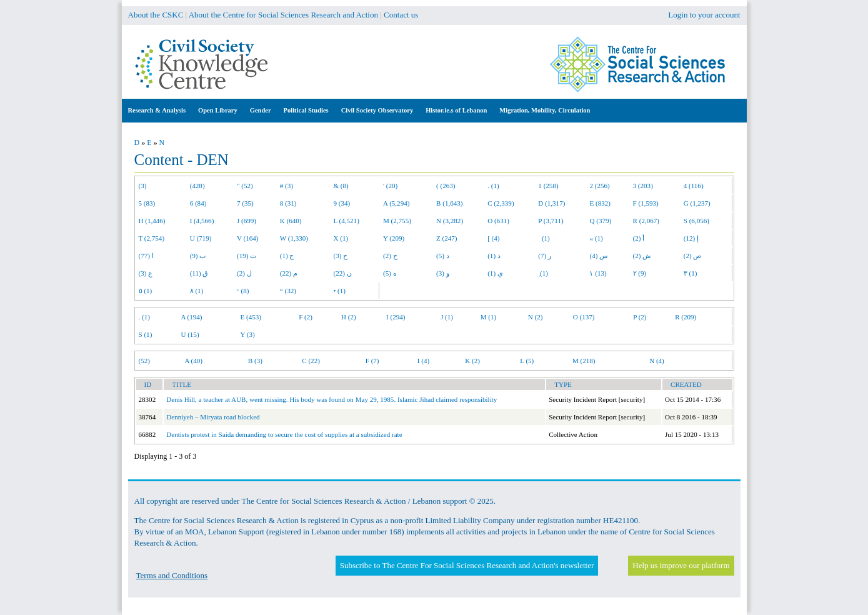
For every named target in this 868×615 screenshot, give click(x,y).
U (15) (190, 334)
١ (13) (598, 273)
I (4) (423, 361)
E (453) (251, 317)
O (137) (584, 317)
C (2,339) (501, 203)
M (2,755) (397, 221)
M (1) (489, 317)
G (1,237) (697, 203)
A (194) (191, 317)
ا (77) (146, 256)
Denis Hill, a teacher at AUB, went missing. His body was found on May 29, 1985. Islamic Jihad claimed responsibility (332, 399)
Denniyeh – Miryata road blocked (213, 417)
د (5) (443, 256)
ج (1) (287, 256)
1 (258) (548, 186)
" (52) (245, 186)
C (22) (311, 361)
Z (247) (447, 238)
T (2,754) (152, 238)
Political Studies (306, 110)
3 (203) (643, 186)
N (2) (536, 317)
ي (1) (495, 273)
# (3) (287, 186)
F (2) (306, 317)
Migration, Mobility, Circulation (545, 110)
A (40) (193, 361)
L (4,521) (346, 221)
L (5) (527, 361)
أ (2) (639, 238)
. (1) (493, 186)
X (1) (341, 238)
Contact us (401, 15)
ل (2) (244, 273)
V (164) (248, 238)
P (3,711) (551, 221)
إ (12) (691, 238)
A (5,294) (396, 203)
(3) (143, 186)
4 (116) (694, 186)
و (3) (443, 273)
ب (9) (198, 256)
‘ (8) (243, 291)
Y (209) (394, 238)
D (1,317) (551, 203)
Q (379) (600, 221)
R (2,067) (646, 221)
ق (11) (199, 273)
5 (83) (147, 203)
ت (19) (247, 256)
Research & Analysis (157, 110)
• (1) (339, 291)
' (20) (390, 186)
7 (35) (245, 203)
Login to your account (704, 15)
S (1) (146, 334)
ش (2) (642, 256)
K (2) (472, 361)
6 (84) (198, 203)
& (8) (341, 186)
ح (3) (340, 256)
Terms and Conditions (172, 575)
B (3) (255, 361)
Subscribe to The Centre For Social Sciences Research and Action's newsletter (467, 565)
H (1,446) (152, 221)
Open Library (218, 110)
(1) (544, 238)
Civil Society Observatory (377, 110)
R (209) (686, 317)
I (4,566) (202, 221)
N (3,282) (450, 221)
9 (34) (342, 203)
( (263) (446, 186)
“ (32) (288, 291)
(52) (144, 361)
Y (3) (247, 334)
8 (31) (288, 203)
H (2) (349, 317)
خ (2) (390, 256)
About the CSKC (156, 15)
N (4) (657, 361)
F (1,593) (646, 203)
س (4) (598, 256)
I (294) (396, 317)
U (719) (201, 238)
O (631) (498, 221)
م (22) (289, 273)
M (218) (584, 361)
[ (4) (493, 238)
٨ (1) (197, 291)
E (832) (600, 203)
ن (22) (342, 273)
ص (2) (693, 256)
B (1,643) (449, 203)
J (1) (447, 317)
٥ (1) (146, 291)
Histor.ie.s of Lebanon (456, 110)
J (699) (247, 221)
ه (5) (390, 273)
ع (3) (146, 273)
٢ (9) (640, 273)
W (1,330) (294, 238)
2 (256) (599, 186)
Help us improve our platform (681, 565)
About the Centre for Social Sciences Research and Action (283, 15)
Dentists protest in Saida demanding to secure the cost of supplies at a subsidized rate (284, 434)
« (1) (596, 238)
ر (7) (545, 256)
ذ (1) (494, 256)
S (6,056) (696, 221)
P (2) (640, 317)
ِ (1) (543, 273)
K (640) (291, 221)
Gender (261, 110)
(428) (197, 186)
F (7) (372, 361)
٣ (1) (691, 273)
